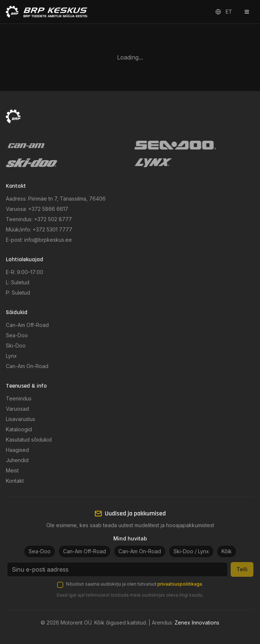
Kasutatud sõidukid (29, 440)
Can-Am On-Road (27, 366)
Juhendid (17, 460)
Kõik (227, 551)
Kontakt (15, 481)
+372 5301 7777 (52, 229)
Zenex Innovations (197, 623)
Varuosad (17, 409)
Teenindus (19, 398)
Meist (12, 470)
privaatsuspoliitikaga (180, 584)
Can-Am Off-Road (27, 325)
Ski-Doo (16, 346)
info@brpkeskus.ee (48, 240)
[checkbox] (60, 585)
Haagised (17, 450)
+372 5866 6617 (48, 209)
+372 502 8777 (53, 219)
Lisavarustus (21, 419)
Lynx (11, 356)
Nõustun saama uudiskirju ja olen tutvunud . (135, 584)
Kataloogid (19, 429)
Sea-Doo (17, 335)
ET (224, 12)
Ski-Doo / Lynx (191, 551)
